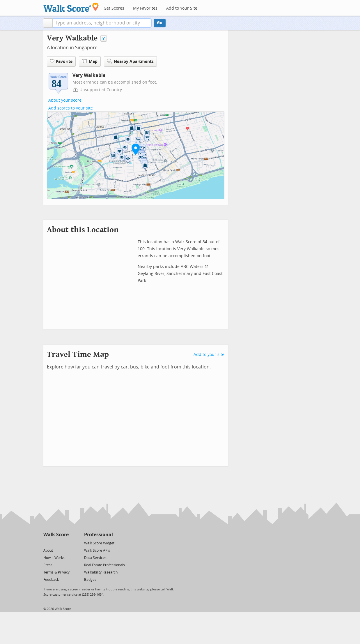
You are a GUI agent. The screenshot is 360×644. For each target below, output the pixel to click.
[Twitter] (47, 543)
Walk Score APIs (97, 551)
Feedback (51, 580)
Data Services (95, 558)
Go (160, 23)
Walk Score (56, 535)
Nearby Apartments (130, 61)
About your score (65, 100)
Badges (90, 580)
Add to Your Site (182, 8)
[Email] (65, 543)
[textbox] (102, 23)
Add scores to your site (71, 108)
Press (48, 565)
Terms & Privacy (56, 572)
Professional (99, 535)
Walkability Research (101, 572)
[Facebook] (56, 543)
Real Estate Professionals (104, 565)
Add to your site (209, 355)
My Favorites (145, 8)
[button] (48, 23)
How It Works (54, 558)
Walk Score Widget (99, 543)
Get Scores (114, 8)
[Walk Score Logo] (71, 7)
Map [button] (90, 61)
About (48, 551)
